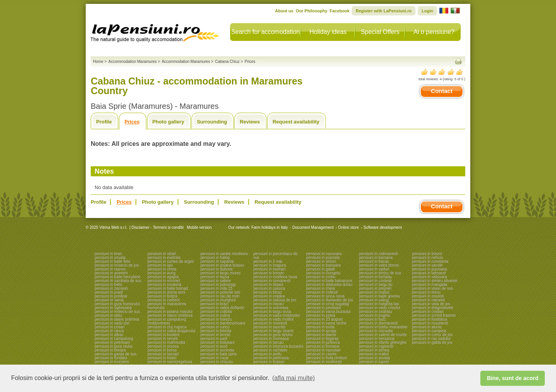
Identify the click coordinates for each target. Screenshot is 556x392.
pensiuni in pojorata (323, 258)
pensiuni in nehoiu (428, 258)
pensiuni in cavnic (321, 354)
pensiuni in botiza (162, 296)
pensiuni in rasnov (110, 269)
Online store (349, 227)
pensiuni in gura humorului (117, 304)
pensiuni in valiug (374, 300)
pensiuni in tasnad (163, 354)
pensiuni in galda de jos (432, 342)
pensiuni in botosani (217, 342)
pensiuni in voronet (164, 281)
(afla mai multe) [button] (293, 378)
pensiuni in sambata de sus (118, 281)
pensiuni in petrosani (112, 342)
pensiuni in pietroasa (271, 358)
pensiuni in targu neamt (273, 331)
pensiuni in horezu (216, 319)
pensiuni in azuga (321, 331)
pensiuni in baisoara (323, 265)
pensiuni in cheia (162, 269)
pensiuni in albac (109, 335)
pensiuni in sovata (110, 258)
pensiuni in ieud (214, 346)
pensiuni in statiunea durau (329, 285)
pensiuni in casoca (269, 288)
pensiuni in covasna (164, 285)
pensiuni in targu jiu (376, 285)
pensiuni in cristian (428, 312)
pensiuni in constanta (430, 261)
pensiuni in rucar (214, 358)
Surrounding (212, 122)
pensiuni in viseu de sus (432, 288)
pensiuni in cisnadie (376, 331)
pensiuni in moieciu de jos (117, 265)
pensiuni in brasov (269, 362)
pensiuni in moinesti (270, 323)
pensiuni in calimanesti (379, 254)
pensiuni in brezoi (427, 254)
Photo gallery (168, 122)
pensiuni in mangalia (430, 285)
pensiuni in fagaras (322, 339)
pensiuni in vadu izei (112, 323)
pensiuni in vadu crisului (380, 308)
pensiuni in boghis (375, 315)
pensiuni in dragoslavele (433, 308)
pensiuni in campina (429, 331)
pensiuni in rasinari (269, 269)
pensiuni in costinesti (324, 362)
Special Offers (380, 32)
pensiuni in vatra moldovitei (277, 315)
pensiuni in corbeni (164, 300)
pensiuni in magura (270, 265)
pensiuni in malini (374, 354)
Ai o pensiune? (434, 32)
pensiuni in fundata (111, 358)
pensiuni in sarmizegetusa (170, 362)
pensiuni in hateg (215, 258)
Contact (442, 91)
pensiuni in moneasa (271, 339)
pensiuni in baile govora (379, 296)
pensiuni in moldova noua (275, 277)
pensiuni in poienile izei (220, 292)
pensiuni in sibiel (162, 254)
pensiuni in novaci (269, 304)
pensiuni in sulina (215, 315)
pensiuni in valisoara (430, 277)
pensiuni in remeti (163, 339)
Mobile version (199, 227)
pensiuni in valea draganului (171, 331)
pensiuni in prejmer (375, 288)
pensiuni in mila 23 (216, 288)
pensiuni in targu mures (220, 273)
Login (427, 11)
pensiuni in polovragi (218, 285)
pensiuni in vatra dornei (379, 265)
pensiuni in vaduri (374, 269)
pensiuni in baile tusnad (168, 288)
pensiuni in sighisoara (113, 308)
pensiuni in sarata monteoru (224, 254)
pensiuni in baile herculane (117, 277)
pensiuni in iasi (160, 265)
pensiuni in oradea (269, 296)
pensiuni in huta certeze (327, 358)
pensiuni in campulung (114, 339)
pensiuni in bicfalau (375, 277)
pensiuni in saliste (216, 281)
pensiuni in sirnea (374, 350)
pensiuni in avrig (161, 273)
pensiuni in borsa (162, 350)
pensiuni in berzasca (377, 339)
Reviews (250, 122)
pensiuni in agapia (163, 277)
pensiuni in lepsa (215, 277)
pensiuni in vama (109, 300)
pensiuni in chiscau (217, 362)
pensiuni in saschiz (270, 327)
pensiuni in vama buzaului (328, 312)
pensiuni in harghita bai (379, 304)
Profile (104, 122)
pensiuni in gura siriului (273, 335)
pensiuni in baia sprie (219, 354)
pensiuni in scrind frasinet (434, 315)
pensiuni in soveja (375, 358)
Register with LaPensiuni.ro (384, 11)
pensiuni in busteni (164, 335)
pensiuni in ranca (109, 331)
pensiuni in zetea (321, 315)
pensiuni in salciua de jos (275, 300)
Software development (383, 227)
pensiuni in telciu (426, 292)
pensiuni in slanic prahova (117, 319)
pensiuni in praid (109, 292)
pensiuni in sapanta (217, 261)
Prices (132, 122)
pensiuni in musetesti (430, 323)
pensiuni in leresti (215, 335)
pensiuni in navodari (323, 350)
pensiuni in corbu (321, 277)
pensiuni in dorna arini (166, 292)
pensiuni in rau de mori (220, 296)
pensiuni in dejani (268, 285)
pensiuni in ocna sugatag (328, 304)
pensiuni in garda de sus (115, 354)
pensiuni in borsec (269, 273)
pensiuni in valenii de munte (383, 335)
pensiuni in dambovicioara (223, 323)
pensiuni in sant (214, 339)
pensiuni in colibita (216, 312)
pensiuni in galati (321, 269)
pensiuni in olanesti (428, 300)
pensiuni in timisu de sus (380, 273)
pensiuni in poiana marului (170, 312)
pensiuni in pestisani (324, 308)
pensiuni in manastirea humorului (167, 306)
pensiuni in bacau (374, 261)
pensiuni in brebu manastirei (383, 327)
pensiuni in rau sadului (431, 339)
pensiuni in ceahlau (376, 312)
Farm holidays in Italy (270, 227)
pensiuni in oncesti (428, 296)
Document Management (313, 227)
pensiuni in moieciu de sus (117, 312)
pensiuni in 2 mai (268, 261)
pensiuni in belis (108, 285)
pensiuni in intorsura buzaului (278, 346)
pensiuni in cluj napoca (167, 327)
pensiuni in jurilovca (323, 342)
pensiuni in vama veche (326, 323)
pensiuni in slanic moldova (170, 315)
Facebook (340, 11)
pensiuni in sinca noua (325, 296)
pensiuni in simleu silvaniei (435, 281)
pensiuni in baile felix (112, 261)
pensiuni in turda (320, 327)
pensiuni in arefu (267, 354)
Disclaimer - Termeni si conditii (158, 227)
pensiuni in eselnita (164, 258)
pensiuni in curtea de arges (171, 261)
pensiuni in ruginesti (376, 346)
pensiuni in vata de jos (431, 304)
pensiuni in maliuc (375, 292)
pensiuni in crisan (109, 327)
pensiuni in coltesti (322, 292)
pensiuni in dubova (216, 269)
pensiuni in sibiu (108, 315)
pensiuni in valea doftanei (222, 308)
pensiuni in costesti (375, 281)
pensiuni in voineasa (271, 308)
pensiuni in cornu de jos (432, 335)
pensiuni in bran (108, 254)
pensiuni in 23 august (325, 319)
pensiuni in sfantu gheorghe (383, 342)
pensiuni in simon (321, 261)
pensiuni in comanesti (272, 281)
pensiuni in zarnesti (111, 288)
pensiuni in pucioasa (430, 269)
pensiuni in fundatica (430, 319)
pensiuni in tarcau (268, 342)
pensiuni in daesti (321, 335)
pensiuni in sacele (427, 265)
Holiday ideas (328, 32)
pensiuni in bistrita (216, 331)
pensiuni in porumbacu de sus (275, 256)
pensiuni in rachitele (270, 350)
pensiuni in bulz (372, 319)
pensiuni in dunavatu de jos (330, 300)
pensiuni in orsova (163, 346)
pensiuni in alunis (427, 327)
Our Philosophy (312, 11)
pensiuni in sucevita (217, 350)
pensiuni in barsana (376, 258)
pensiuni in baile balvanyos (329, 281)
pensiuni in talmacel (429, 273)
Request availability (296, 122)
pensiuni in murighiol (218, 300)
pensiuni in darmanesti (378, 323)
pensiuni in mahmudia (166, 342)
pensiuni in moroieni (112, 362)
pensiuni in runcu (215, 327)
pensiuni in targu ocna (272, 312)
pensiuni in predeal (111, 296)
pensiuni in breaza (110, 350)
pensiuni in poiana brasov (222, 265)
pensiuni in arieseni (111, 273)
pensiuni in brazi (214, 304)
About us (284, 11)
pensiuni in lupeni (374, 362)
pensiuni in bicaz (268, 292)
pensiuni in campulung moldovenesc (167, 321)
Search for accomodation (266, 32)
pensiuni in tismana (323, 346)
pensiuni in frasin (162, 358)
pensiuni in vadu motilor (274, 319)
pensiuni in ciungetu (323, 273)
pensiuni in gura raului (114, 346)
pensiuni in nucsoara (324, 254)
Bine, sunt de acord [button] (513, 378)
